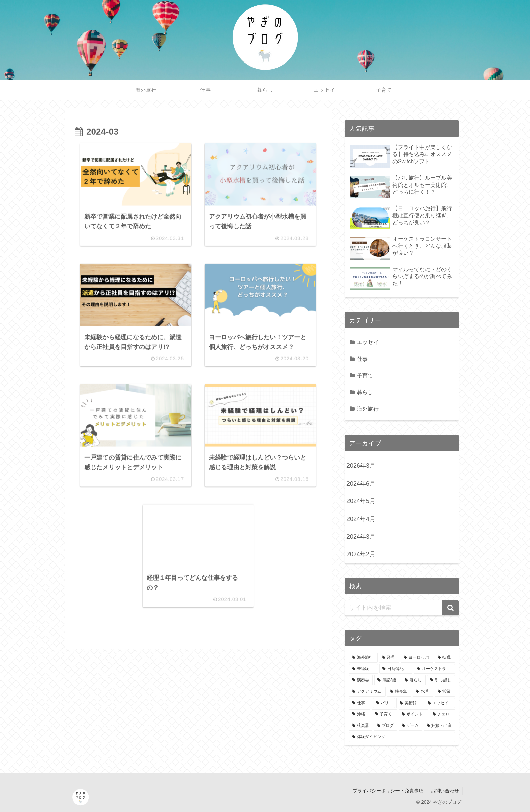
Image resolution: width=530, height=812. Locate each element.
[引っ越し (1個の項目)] (441, 680)
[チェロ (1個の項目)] (442, 714)
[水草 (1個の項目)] (423, 692)
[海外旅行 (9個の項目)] (363, 658)
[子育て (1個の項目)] (385, 714)
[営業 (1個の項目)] (445, 692)
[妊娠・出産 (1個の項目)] (439, 726)
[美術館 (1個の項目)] (410, 703)
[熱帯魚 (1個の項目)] (399, 692)
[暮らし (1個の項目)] (414, 680)
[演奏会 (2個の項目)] (361, 680)
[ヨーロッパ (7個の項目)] (417, 658)
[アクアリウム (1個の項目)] (367, 692)
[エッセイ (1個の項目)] (440, 703)
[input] (402, 608)
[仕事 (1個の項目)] (360, 703)
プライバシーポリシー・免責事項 (388, 791)
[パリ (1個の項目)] (384, 703)
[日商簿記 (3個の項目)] (396, 669)
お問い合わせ (445, 791)
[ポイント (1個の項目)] (413, 714)
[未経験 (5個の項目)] (363, 669)
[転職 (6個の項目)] (445, 658)
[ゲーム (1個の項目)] (410, 726)
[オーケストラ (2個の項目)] (434, 669)
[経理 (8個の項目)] (389, 658)
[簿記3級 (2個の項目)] (387, 680)
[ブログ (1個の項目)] (386, 726)
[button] (450, 608)
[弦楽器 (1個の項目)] (361, 726)
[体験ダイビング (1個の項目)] (402, 737)
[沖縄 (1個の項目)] (360, 714)
